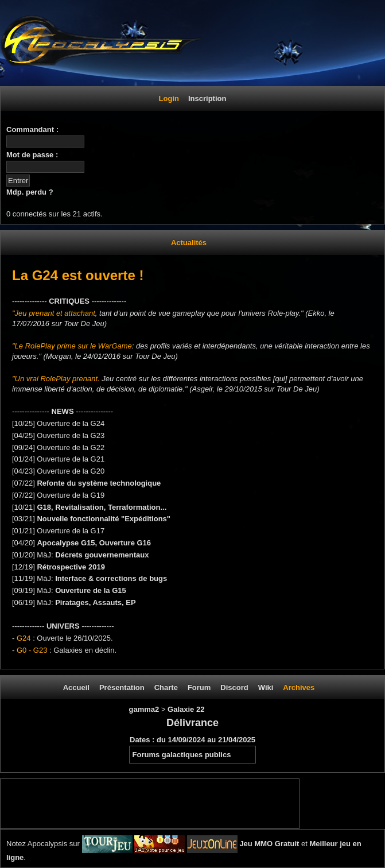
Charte (166, 687)
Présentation (122, 687)
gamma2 (145, 709)
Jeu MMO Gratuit (269, 844)
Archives (299, 687)
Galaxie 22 (186, 709)
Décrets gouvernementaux (102, 555)
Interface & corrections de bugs (111, 578)
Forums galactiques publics (182, 755)
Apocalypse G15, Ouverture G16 (94, 543)
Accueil (76, 687)
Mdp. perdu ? (30, 192)
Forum (199, 687)
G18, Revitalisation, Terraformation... (102, 507)
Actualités (189, 243)
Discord (234, 687)
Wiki (266, 687)
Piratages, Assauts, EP (95, 602)
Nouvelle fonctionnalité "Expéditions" (104, 519)
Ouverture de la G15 (91, 590)
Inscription (207, 98)
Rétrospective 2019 (71, 567)
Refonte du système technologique (99, 483)
